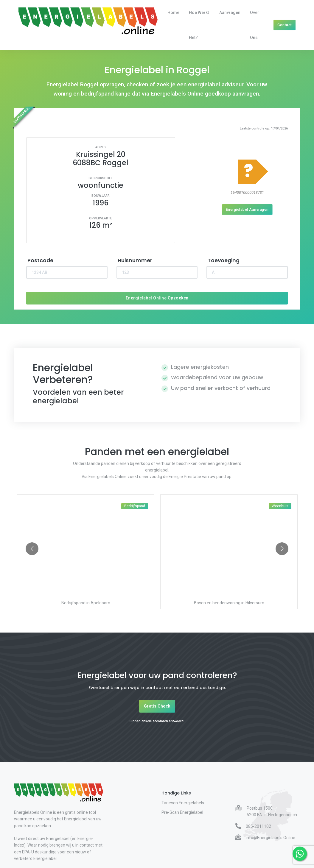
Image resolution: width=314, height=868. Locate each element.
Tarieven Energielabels (183, 803)
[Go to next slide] (282, 549)
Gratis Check (157, 706)
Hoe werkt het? (199, 25)
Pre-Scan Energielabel (182, 812)
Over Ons (255, 25)
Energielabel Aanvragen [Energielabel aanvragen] (247, 209)
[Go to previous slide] (32, 549)
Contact (285, 25)
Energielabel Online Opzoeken (157, 298)
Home (173, 13)
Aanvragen (230, 13)
